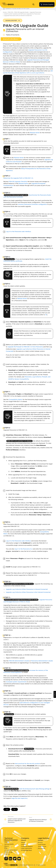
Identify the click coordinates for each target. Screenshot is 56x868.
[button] (55, 694)
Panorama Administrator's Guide (42, 661)
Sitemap (7, 854)
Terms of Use (42, 846)
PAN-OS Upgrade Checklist (18, 182)
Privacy (40, 842)
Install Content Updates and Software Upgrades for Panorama (22, 14)
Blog (6, 848)
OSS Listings (8, 852)
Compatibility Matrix (16, 400)
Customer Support (27, 846)
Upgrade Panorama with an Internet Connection (18, 15)
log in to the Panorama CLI (24, 549)
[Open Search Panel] (34, 4)
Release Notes (35, 133)
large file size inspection (19, 798)
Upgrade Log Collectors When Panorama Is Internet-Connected (27, 589)
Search (7, 846)
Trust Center (42, 844)
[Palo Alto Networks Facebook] (6, 860)
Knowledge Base (26, 850)
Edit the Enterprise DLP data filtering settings (34, 789)
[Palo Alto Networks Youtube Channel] (19, 860)
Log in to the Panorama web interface (18, 232)
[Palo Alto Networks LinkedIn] (11, 860)
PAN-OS (10, 12)
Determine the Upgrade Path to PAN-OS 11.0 (18, 178)
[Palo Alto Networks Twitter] (15, 860)
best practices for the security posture (27, 764)
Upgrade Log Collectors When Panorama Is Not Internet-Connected (28, 592)
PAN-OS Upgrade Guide (21, 12)
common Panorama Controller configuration (32, 204)
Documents (41, 848)
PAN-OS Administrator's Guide (19, 661)
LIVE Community (27, 848)
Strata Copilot (47, 4)
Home (5, 12)
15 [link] (46, 315)
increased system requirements (16, 682)
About (23, 842)
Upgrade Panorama (35, 12)
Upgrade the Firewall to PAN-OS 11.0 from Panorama (25, 347)
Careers (24, 844)
